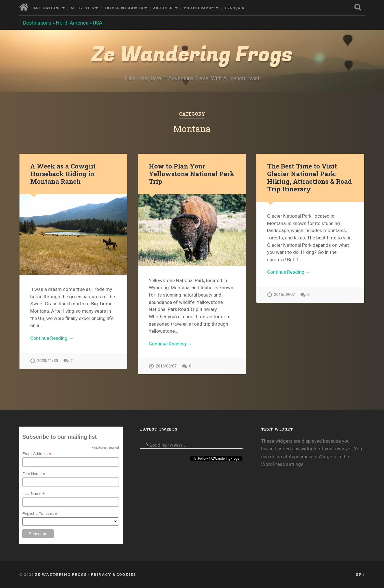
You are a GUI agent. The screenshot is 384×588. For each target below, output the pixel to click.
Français (234, 8)
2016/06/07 (166, 366)
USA (98, 23)
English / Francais (40, 514)
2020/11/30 (47, 361)
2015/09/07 (284, 295)
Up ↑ (360, 574)
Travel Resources (124, 8)
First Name (34, 474)
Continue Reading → (52, 338)
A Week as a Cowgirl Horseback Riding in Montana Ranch (63, 174)
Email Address (37, 454)
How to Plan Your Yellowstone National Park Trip (192, 174)
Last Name (34, 494)
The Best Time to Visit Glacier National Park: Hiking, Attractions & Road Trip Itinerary (309, 177)
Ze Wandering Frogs (192, 55)
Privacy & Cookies (113, 574)
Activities (82, 8)
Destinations (46, 8)
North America (72, 23)
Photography (199, 8)
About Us (163, 8)
